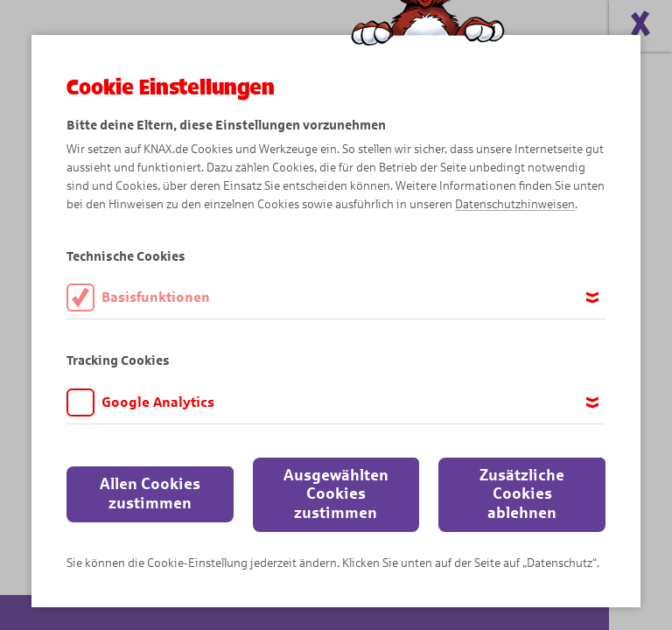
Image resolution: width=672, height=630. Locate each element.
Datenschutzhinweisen (515, 204)
